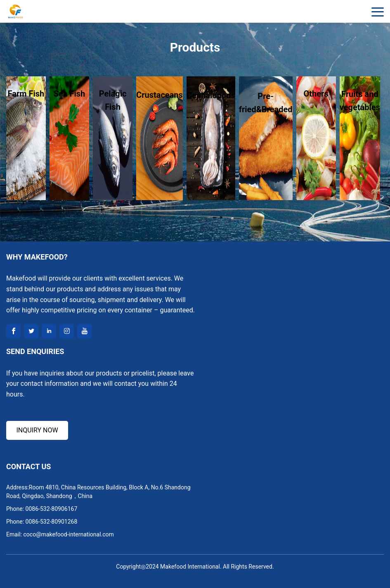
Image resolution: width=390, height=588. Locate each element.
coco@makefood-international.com (69, 534)
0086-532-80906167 (52, 509)
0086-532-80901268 (52, 522)
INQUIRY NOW (37, 430)
